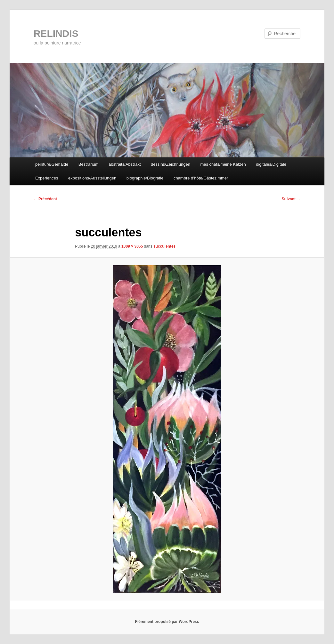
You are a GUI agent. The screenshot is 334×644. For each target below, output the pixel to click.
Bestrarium (89, 164)
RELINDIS (56, 33)
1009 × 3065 (132, 246)
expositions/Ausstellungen (92, 178)
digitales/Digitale (271, 164)
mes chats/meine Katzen (223, 164)
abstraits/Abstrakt (125, 164)
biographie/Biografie (145, 178)
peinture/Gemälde (52, 164)
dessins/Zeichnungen (171, 164)
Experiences (47, 178)
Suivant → (291, 199)
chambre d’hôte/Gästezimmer (201, 178)
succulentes (164, 246)
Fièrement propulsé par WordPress (167, 622)
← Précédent (45, 199)
